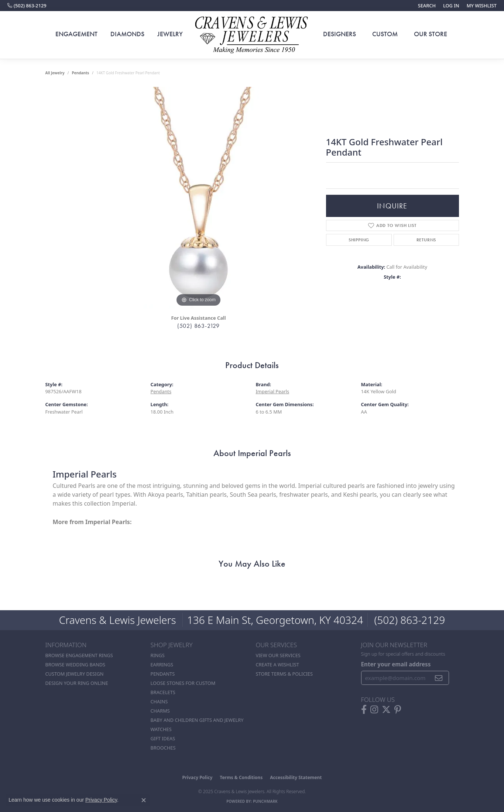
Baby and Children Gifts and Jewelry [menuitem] (197, 720)
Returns (426, 240)
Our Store (431, 34)
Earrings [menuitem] (162, 665)
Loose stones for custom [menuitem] (183, 683)
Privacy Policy (198, 777)
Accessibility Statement (296, 777)
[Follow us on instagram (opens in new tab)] (374, 710)
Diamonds (127, 34)
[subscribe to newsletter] (439, 678)
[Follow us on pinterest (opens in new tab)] (398, 710)
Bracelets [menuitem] (163, 692)
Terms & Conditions (241, 777)
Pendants (80, 73)
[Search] (427, 6)
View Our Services (278, 655)
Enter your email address (396, 664)
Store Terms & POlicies (284, 674)
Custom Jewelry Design (75, 674)
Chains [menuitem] (159, 701)
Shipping (359, 240)
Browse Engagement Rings (79, 655)
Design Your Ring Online (77, 683)
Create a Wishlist (277, 665)
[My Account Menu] (451, 6)
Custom (385, 34)
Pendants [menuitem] (163, 674)
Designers (340, 34)
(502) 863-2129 (198, 326)
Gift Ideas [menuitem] (163, 738)
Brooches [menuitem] (163, 748)
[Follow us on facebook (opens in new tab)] (364, 710)
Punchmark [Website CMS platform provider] (265, 801)
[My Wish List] (482, 6)
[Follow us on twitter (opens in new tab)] (386, 710)
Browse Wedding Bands (76, 665)
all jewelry (55, 73)
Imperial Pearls (273, 391)
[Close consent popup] (144, 800)
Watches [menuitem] (161, 729)
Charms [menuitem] (160, 711)
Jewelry (170, 34)
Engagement (76, 34)
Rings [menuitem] (158, 655)
